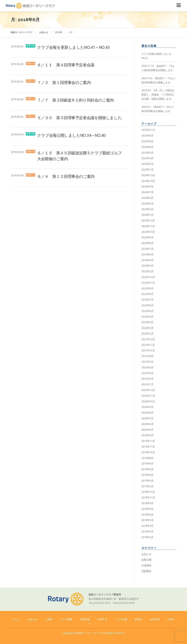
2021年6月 (148, 367)
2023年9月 (148, 237)
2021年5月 (148, 373)
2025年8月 (148, 141)
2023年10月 (148, 232)
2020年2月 (148, 435)
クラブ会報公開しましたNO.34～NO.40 (72, 135)
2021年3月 (148, 379)
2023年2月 (148, 271)
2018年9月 (148, 503)
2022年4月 (148, 317)
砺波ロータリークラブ (89, 633)
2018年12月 (148, 492)
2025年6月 (148, 147)
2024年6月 (148, 198)
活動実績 (85, 619)
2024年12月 (148, 175)
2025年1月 (148, 170)
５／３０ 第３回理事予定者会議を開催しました (80, 118)
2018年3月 (148, 531)
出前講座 (146, 565)
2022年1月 (148, 333)
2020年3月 (148, 430)
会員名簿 (155, 619)
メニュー (179, 5)
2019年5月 (148, 469)
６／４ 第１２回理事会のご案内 (66, 176)
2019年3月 (148, 481)
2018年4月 (148, 526)
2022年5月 (148, 311)
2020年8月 (148, 413)
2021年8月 (148, 356)
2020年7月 (148, 418)
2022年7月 (148, 300)
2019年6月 (148, 463)
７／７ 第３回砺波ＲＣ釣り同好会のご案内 (76, 100)
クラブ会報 (121, 619)
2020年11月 (148, 396)
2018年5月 (148, 520)
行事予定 (102, 619)
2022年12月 (148, 277)
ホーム (16, 619)
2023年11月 (148, 226)
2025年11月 (148, 130)
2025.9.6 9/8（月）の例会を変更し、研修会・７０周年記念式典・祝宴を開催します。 (158, 95)
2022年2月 (148, 328)
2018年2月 (148, 537)
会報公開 (31, 46)
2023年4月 (148, 260)
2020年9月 (148, 407)
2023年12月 (148, 220)
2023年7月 (148, 249)
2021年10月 (148, 350)
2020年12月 (148, 390)
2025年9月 (148, 136)
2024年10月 (148, 181)
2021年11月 (148, 345)
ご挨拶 (49, 619)
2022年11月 (148, 283)
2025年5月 (148, 153)
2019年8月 (148, 458)
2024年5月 (148, 203)
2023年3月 (148, 266)
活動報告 (146, 571)
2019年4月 (148, 475)
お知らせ (31, 63)
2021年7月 (148, 362)
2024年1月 (148, 215)
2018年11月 (148, 497)
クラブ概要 (66, 619)
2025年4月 (148, 158)
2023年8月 (148, 243)
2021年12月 (148, 339)
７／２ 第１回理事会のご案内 (64, 82)
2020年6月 (148, 424)
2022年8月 (148, 294)
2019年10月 (148, 452)
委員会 (138, 619)
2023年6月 (148, 254)
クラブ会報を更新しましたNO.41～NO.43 (73, 47)
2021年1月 (148, 384)
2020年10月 (148, 401)
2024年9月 (148, 186)
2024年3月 (148, 209)
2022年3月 (148, 322)
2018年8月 (148, 509)
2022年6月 (148, 305)
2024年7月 (148, 192)
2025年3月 (148, 164)
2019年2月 (148, 486)
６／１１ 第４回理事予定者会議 (66, 65)
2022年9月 (148, 288)
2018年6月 (148, 514)
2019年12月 (148, 441)
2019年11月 (148, 447)
